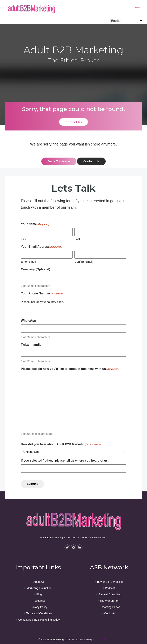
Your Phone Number (42, 293)
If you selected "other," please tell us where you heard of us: (65, 460)
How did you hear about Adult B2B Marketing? (61, 444)
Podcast (110, 588)
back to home (59, 161)
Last (77, 239)
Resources (39, 600)
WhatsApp (28, 320)
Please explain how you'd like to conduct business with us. (70, 369)
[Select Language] (127, 21)
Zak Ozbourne (100, 639)
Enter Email (28, 261)
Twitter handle (31, 344)
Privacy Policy (39, 606)
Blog (39, 594)
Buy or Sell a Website (110, 581)
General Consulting (110, 594)
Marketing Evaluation (39, 588)
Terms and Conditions (39, 613)
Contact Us (74, 122)
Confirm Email (83, 261)
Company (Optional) (36, 269)
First (24, 239)
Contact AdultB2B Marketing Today (39, 619)
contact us (91, 161)
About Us (39, 581)
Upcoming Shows (110, 606)
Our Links (110, 613)
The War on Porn (110, 600)
